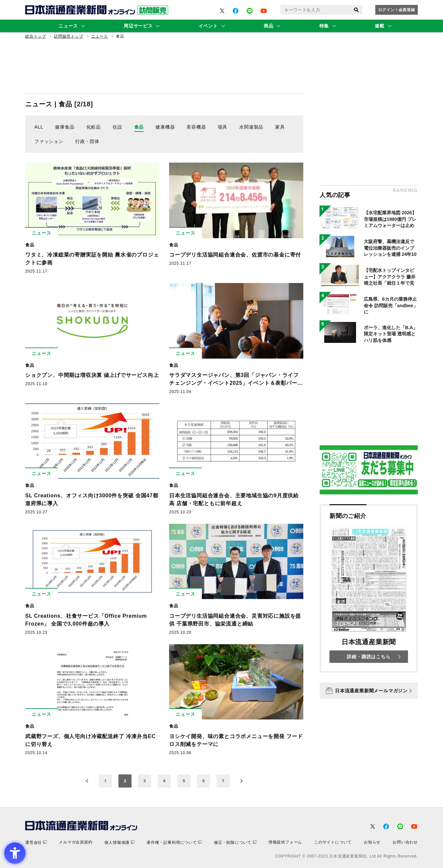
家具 (280, 127)
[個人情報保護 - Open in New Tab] (119, 842)
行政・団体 (87, 141)
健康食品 (65, 127)
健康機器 (165, 127)
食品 (139, 127)
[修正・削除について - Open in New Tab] (235, 842)
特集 (324, 26)
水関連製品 (251, 127)
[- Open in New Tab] (222, 11)
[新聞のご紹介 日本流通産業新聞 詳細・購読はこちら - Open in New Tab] (369, 588)
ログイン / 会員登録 (397, 10)
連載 (379, 26)
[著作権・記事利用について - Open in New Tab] (174, 842)
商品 (268, 26)
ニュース (68, 26)
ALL (39, 127)
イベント (208, 26)
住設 (117, 127)
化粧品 (94, 127)
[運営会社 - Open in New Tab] (36, 842)
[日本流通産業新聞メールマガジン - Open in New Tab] (369, 691)
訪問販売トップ (69, 36)
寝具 (223, 127)
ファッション (49, 141)
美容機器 (196, 127)
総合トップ (36, 36)
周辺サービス (138, 26)
